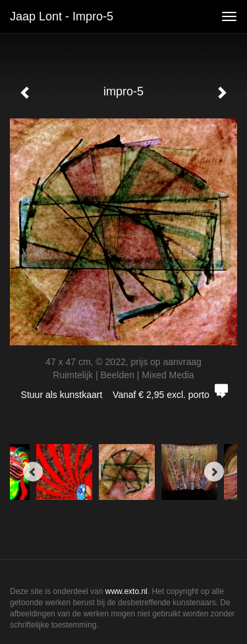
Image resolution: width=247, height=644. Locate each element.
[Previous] (33, 472)
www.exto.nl (126, 591)
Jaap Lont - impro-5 (62, 16)
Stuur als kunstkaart (124, 395)
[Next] (214, 472)
